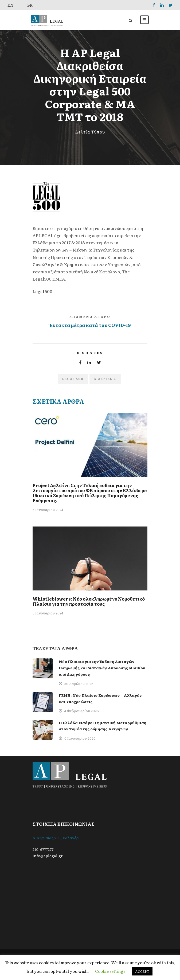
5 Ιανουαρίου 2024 (48, 510)
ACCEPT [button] (142, 971)
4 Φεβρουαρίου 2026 (82, 711)
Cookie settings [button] (110, 971)
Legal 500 (42, 291)
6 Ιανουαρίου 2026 (80, 738)
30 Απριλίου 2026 (79, 684)
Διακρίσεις (105, 379)
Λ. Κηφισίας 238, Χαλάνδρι (56, 838)
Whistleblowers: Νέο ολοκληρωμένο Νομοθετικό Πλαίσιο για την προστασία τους (89, 601)
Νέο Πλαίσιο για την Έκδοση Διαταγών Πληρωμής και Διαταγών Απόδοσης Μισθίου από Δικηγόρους (102, 668)
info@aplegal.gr (48, 856)
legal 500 (73, 379)
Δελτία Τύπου (90, 132)
